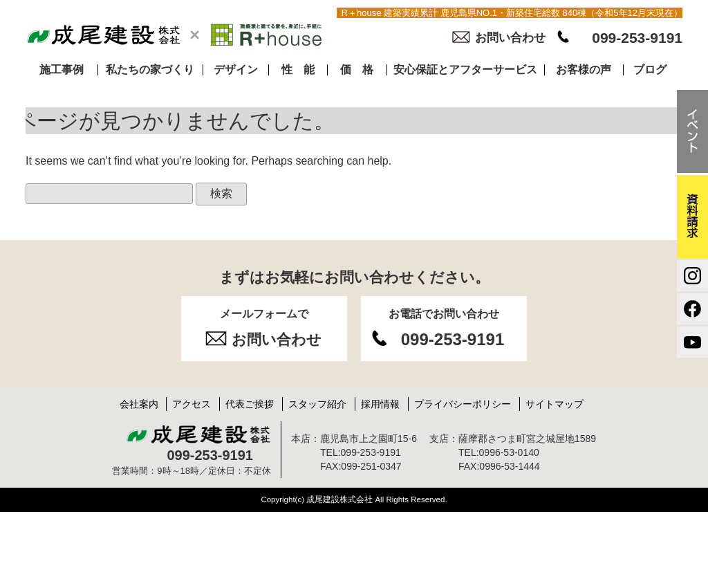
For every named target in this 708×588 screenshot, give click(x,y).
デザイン (236, 70)
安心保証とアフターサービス (465, 70)
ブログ (650, 70)
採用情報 (380, 404)
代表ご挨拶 (250, 404)
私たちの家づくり (150, 70)
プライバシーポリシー (463, 404)
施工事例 (62, 70)
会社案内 (139, 404)
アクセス (192, 404)
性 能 (298, 70)
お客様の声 (584, 70)
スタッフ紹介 (317, 404)
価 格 (357, 70)
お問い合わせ (510, 38)
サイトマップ (555, 404)
